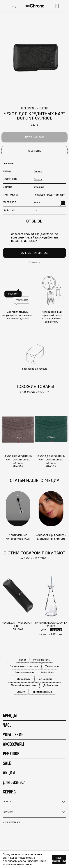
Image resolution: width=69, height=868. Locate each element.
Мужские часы (42, 660)
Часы (8, 725)
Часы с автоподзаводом (24, 666)
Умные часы (52, 666)
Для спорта (24, 679)
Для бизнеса (14, 782)
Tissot (22, 660)
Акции (9, 773)
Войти (33, 262)
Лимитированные (42, 692)
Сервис (9, 792)
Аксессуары (14, 744)
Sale (7, 763)
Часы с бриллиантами (24, 685)
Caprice (38, 179)
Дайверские (51, 685)
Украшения (13, 735)
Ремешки (11, 754)
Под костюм (45, 679)
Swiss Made (47, 672)
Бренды (10, 715)
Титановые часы (24, 672)
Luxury (21, 692)
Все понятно (59, 859)
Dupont (38, 171)
